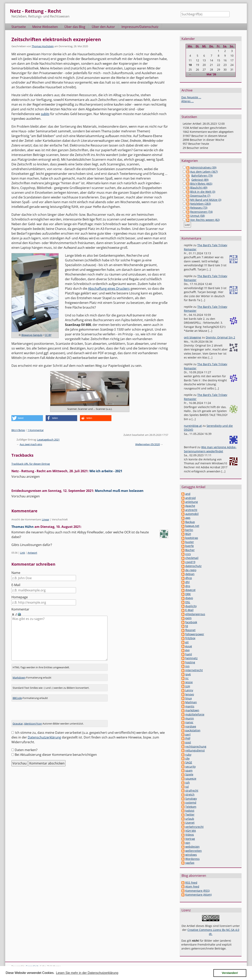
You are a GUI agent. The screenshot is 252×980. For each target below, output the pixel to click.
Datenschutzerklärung (44, 733)
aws (188, 518)
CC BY (48, 335)
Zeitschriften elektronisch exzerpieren (56, 39)
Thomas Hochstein (43, 46)
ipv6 (188, 674)
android (190, 498)
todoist (190, 811)
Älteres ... (188, 101)
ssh (188, 782)
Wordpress (192, 859)
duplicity (191, 606)
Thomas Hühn (23, 527)
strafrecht (192, 791)
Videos (190, 835)
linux (189, 698)
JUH (188, 686)
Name (16, 573)
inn (187, 666)
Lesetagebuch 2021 (48, 440)
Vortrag (190, 839)
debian (190, 574)
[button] (27, 418)
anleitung (192, 502)
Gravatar (18, 719)
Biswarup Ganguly (32, 335)
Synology (191, 799)
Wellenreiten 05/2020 (148, 444)
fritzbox (190, 638)
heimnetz (191, 658)
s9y (187, 758)
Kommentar (20, 609)
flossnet (190, 630)
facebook (191, 622)
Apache (190, 506)
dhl (187, 582)
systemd (191, 803)
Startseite (19, 27)
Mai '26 (211, 74)
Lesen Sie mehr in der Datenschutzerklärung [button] (87, 973)
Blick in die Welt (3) (203, 192)
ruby (188, 755)
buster (190, 542)
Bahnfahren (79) (202, 176)
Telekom (191, 807)
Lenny (189, 690)
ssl (187, 787)
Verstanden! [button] (230, 973)
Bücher (190, 550)
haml (189, 654)
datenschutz (193, 566)
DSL (188, 602)
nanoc (189, 722)
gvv (187, 650)
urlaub (190, 819)
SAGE (189, 762)
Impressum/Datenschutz (140, 27)
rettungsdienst (195, 750)
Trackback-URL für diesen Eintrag (31, 464)
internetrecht (194, 670)
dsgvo (189, 598)
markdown (192, 710)
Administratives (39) (203, 167)
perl (188, 734)
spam (189, 770)
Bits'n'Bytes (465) (201, 184)
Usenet (190, 823)
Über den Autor (103, 27)
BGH (188, 534)
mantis (190, 706)
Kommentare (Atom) (198, 895)
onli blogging (192, 337)
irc (187, 678)
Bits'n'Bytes (18, 430)
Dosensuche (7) (200, 196)
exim (188, 618)
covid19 (190, 562)
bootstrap (192, 538)
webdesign (192, 847)
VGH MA (191, 831)
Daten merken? (26, 746)
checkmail (192, 558)
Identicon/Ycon (33, 719)
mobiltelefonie (195, 714)
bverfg (189, 546)
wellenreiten (194, 851)
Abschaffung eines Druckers (109, 289)
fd (187, 626)
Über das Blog (75, 27)
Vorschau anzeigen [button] (26, 477)
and (188, 494)
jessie (189, 682)
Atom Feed (192, 886)
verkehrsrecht (194, 827)
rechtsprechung (196, 746)
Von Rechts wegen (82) (205, 220)
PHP (188, 738)
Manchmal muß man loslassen (119, 491)
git (187, 642)
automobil (192, 514)
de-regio (191, 570)
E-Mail (16, 585)
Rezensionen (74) (201, 212)
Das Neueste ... (191, 97)
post (188, 742)
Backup (190, 522)
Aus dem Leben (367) (204, 172)
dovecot (190, 590)
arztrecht (191, 510)
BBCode (17, 694)
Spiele (189, 774)
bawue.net (192, 526)
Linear (46, 519)
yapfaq (190, 863)
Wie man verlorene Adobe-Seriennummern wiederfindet (210, 449)
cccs (188, 554)
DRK (188, 594)
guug (189, 646)
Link (23, 553)
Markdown (19, 673)
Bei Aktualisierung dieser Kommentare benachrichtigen (56, 750)
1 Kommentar (36, 430)
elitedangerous (195, 614)
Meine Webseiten (45, 27)
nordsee (191, 726)
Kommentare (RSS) (197, 891)
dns (188, 586)
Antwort (32, 553)
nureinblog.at (193, 426)
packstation (193, 730)
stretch (190, 794)
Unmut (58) (197, 216)
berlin (189, 530)
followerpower (195, 634)
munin (190, 718)
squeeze (191, 779)
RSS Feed (191, 883)
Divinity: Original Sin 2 (220, 337)
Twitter (190, 815)
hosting (190, 662)
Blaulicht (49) (199, 188)
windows (191, 855)
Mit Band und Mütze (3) (206, 200)
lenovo (190, 694)
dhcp (189, 578)
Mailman (191, 702)
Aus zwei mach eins (31, 444)
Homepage (20, 597)
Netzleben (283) (201, 204)
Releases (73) (199, 208)
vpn (188, 843)
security (190, 767)
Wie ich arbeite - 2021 (106, 471)
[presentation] (41, 708)
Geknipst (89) (200, 180)
